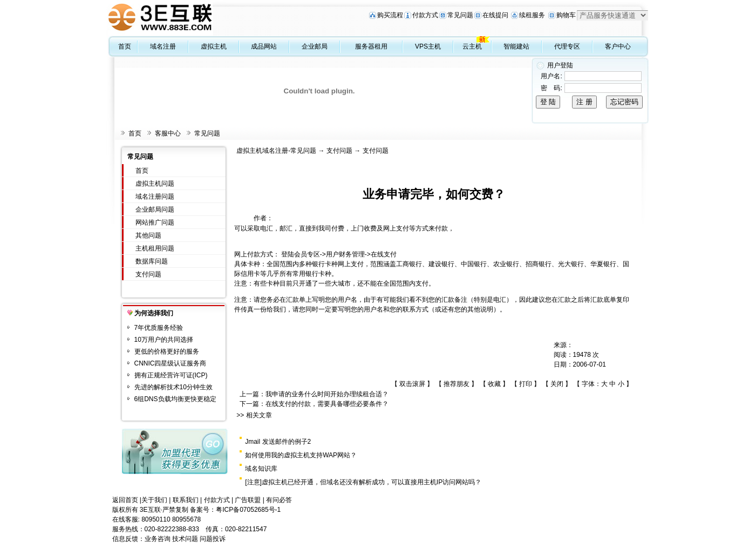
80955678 (186, 519)
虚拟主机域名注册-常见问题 (276, 151)
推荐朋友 (457, 384)
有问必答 (279, 500)
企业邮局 (315, 46)
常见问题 (460, 15)
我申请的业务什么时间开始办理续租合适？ (327, 394)
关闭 (557, 384)
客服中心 (168, 133)
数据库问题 (152, 261)
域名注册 (163, 46)
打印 (526, 384)
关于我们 (154, 500)
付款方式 (425, 15)
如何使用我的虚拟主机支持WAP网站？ (301, 455)
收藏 (494, 384)
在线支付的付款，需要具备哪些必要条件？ (327, 404)
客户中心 (618, 46)
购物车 (566, 15)
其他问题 (148, 235)
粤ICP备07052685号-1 (248, 510)
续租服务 (532, 15)
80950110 (156, 519)
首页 (125, 46)
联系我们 (186, 500)
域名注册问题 (155, 197)
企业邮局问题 (155, 209)
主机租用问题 (155, 248)
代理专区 (567, 46)
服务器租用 (371, 46)
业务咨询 (158, 539)
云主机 (472, 46)
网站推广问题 (155, 222)
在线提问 (495, 15)
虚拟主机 (214, 46)
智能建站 (516, 46)
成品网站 (264, 46)
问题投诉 (213, 539)
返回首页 (125, 500)
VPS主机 (428, 46)
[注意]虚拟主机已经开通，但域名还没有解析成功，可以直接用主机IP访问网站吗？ (363, 482)
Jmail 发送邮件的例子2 (278, 442)
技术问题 (185, 539)
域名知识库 (261, 469)
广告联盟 (248, 500)
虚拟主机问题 (155, 184)
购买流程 (390, 15)
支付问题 (148, 274)
